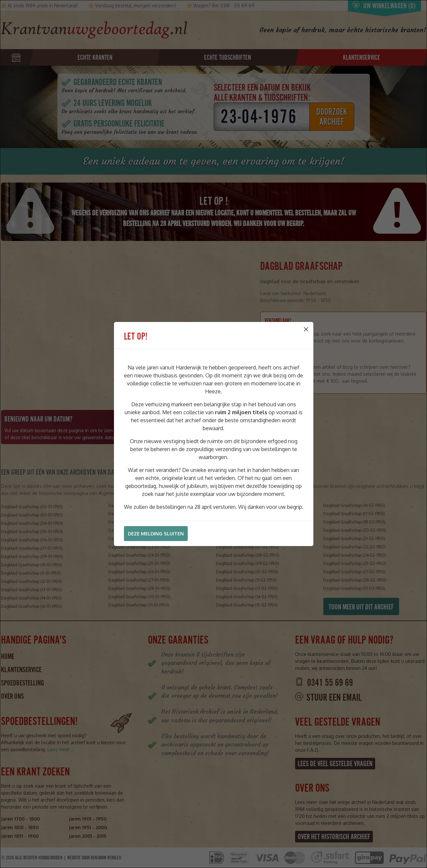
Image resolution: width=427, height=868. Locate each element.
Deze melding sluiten (156, 534)
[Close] (306, 329)
